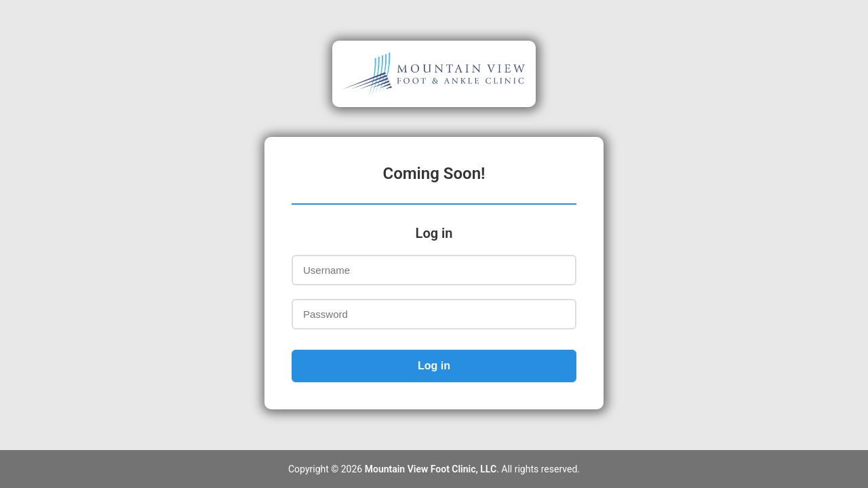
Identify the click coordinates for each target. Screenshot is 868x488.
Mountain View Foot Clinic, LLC (431, 469)
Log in (434, 366)
